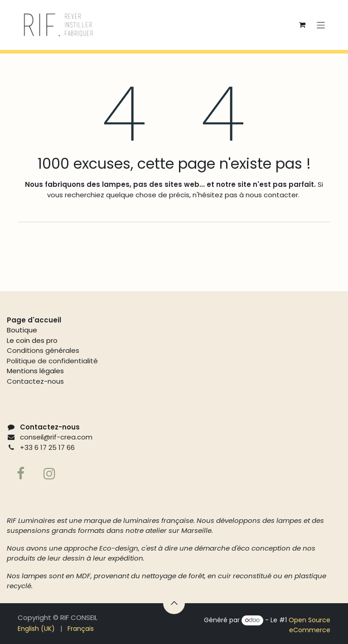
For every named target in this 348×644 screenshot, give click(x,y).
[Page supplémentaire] (49, 473)
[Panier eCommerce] (302, 25)
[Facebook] (20, 473)
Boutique (22, 330)
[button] (174, 603)
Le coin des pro (32, 340)
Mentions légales (35, 371)
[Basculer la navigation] (321, 25)
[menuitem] (36, 629)
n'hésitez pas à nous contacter (244, 195)
